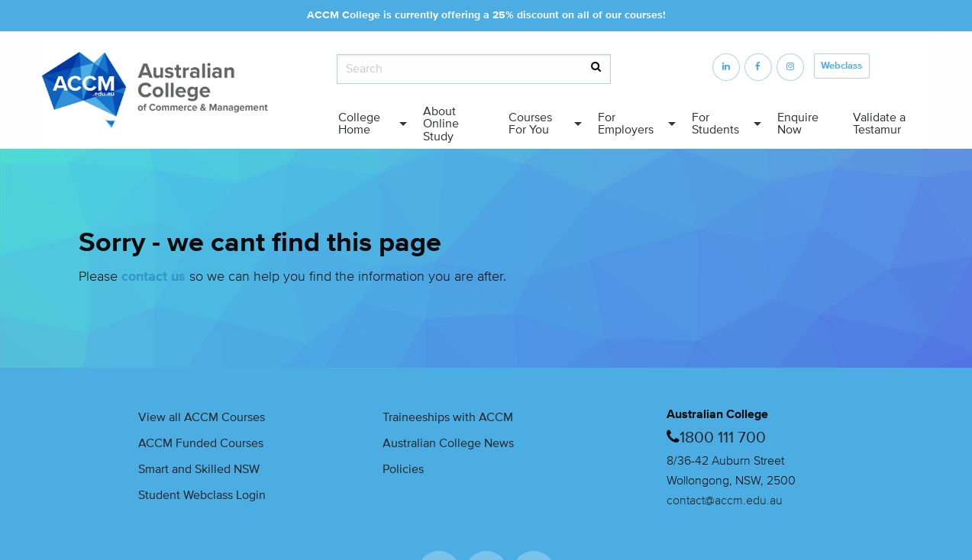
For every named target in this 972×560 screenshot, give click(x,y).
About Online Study (441, 124)
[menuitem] (369, 124)
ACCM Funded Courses (201, 443)
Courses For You (530, 124)
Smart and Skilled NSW (199, 469)
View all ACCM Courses (202, 417)
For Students (715, 124)
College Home (359, 124)
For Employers (626, 124)
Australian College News (448, 443)
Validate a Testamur (879, 124)
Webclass (841, 66)
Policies (403, 469)
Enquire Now (798, 124)
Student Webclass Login (202, 495)
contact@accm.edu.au (725, 500)
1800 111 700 (723, 438)
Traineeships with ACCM (448, 417)
